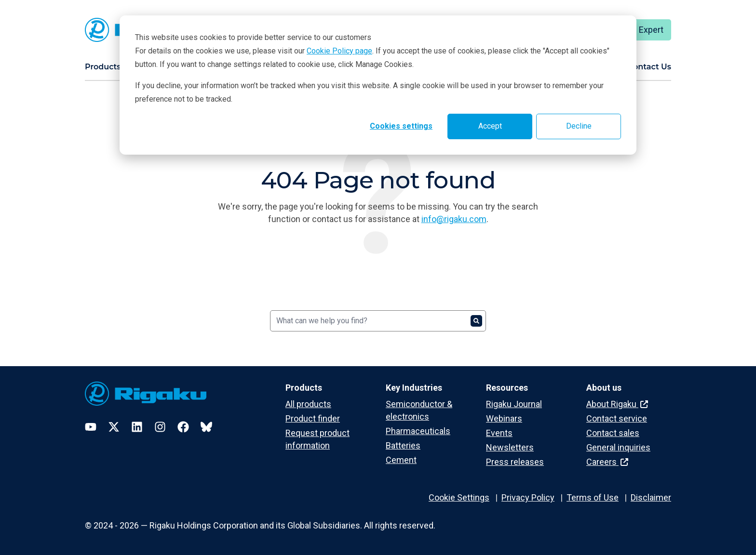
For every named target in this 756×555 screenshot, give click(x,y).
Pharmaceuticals (418, 431)
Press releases (515, 462)
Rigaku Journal (514, 404)
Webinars (504, 418)
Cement (401, 460)
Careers (607, 462)
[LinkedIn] (137, 427)
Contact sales (613, 433)
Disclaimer (651, 497)
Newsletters (510, 447)
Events (499, 433)
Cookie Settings (459, 497)
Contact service (617, 418)
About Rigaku (617, 404)
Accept (490, 126)
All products (308, 404)
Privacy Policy (528, 497)
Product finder (313, 418)
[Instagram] (160, 427)
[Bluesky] (206, 427)
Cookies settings (401, 126)
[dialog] (378, 85)
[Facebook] (183, 427)
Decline (579, 126)
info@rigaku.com (454, 219)
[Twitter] (114, 427)
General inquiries (618, 447)
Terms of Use (593, 497)
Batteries (403, 445)
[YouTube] (91, 427)
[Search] (378, 321)
